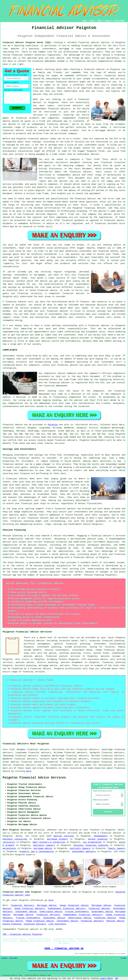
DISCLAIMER (119, 21)
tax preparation (92, 842)
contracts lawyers (80, 848)
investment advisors (84, 852)
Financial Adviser (99, 909)
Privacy (124, 958)
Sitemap (4, 958)
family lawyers (117, 848)
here (29, 771)
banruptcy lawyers (44, 845)
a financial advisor (110, 833)
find (12, 750)
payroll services (64, 836)
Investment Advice (26, 912)
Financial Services (48, 915)
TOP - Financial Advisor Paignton (22, 934)
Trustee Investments (77, 912)
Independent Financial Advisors (67, 909)
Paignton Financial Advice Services (34, 778)
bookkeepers (101, 836)
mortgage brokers (58, 839)
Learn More (106, 978)
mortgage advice (43, 848)
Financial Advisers (92, 921)
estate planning (98, 839)
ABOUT (100, 21)
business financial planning (91, 845)
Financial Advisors (22, 905)
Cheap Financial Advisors (30, 909)
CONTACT (108, 21)
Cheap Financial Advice (74, 905)
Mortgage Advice (47, 905)
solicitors (9, 842)
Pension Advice (115, 921)
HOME (85, 21)
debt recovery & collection (49, 842)
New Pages (13, 958)
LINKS (92, 21)
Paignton (53, 425)
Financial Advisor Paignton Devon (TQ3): (27, 43)
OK (117, 978)
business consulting (15, 839)
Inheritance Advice (51, 912)
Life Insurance (57, 924)
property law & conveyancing (37, 852)
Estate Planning (12, 924)
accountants (9, 848)
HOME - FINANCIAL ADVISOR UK (64, 948)
